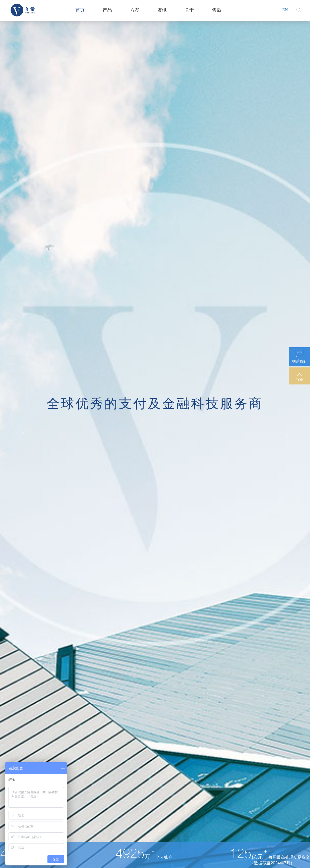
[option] (155, 434)
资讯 (162, 10)
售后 (217, 10)
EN (285, 10)
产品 (107, 10)
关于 (189, 10)
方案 (135, 10)
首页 (80, 10)
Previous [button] (26, 434)
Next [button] (284, 434)
